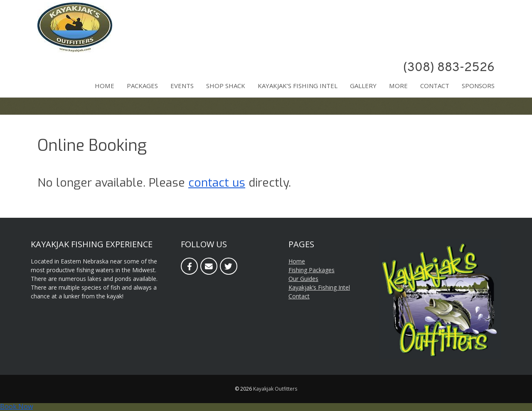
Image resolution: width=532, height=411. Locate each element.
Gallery (363, 86)
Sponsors (478, 86)
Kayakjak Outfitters (275, 389)
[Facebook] (189, 266)
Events (182, 86)
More (398, 86)
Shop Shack (226, 86)
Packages (142, 86)
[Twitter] (228, 266)
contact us (217, 183)
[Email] (209, 266)
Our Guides (303, 279)
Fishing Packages (312, 270)
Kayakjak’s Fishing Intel (298, 86)
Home (105, 86)
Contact (435, 86)
